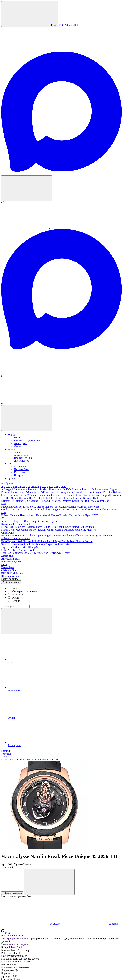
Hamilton (15, 515)
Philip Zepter (85, 536)
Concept (61, 498)
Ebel (4, 504)
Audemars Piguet (108, 489)
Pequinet (57, 536)
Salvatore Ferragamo (12, 544)
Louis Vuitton (87, 527)
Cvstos (97, 498)
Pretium (26, 538)
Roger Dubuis (62, 541)
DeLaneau (56, 501)
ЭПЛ (4, 573)
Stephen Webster (55, 544)
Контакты (19, 472)
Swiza (67, 544)
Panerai (5, 536)
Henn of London (60, 515)
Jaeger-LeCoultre (23, 521)
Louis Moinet (72, 527)
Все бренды (8, 483)
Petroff (74, 536)
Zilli (11, 556)
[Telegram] (74, 50)
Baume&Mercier (28, 492)
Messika (59, 530)
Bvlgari (117, 492)
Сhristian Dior (9, 570)
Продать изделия (23, 458)
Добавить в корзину (12, 893)
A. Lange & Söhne (11, 489)
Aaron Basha (28, 489)
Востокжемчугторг (12, 562)
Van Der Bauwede (54, 553)
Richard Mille (31, 541)
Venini (67, 553)
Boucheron (82, 492)
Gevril (19, 510)
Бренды (12, 478)
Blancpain (54, 492)
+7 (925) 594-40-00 (69, 25)
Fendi (16, 507)
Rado (4, 541)
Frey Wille (93, 507)
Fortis (22, 507)
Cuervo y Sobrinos (83, 498)
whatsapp (31, 924)
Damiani (6, 501)
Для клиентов (22, 461)
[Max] (61, 171)
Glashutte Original (51, 510)
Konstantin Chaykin (12, 524)
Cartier (42, 495)
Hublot (81, 515)
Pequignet (47, 536)
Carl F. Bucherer (10, 495)
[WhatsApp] (26, 50)
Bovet (91, 492)
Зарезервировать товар (14, 938)
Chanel (79, 495)
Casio (58, 495)
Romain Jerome (84, 541)
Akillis (39, 489)
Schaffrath (29, 544)
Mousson (91, 530)
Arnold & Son (92, 489)
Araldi (81, 489)
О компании (21, 466)
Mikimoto (70, 530)
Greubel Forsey (87, 510)
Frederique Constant (77, 507)
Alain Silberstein (51, 489)
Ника (4, 564)
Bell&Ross (43, 492)
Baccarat (6, 492)
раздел (11, 582)
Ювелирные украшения (27, 440)
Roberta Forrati (46, 541)
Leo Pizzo (20, 527)
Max (6, 933)
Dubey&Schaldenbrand (97, 501)
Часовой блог (21, 469)
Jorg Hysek (51, 521)
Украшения (65, 678)
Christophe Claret (47, 498)
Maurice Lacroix (38, 530)
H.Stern (6, 515)
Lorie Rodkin (58, 527)
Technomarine (20, 547)
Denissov (67, 501)
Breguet (99, 492)
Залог (17, 452)
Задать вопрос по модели (15, 944)
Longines (31, 527)
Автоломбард (21, 455)
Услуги (12, 449)
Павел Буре (7, 567)
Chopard (105, 495)
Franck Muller (45, 507)
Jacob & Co (8, 521)
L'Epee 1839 (8, 527)
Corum (69, 498)
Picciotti (104, 536)
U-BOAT (6, 550)
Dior (82, 501)
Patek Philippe (34, 536)
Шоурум (19, 475)
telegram (89, 924)
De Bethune (17, 501)
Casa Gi (50, 495)
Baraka (15, 492)
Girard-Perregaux (32, 510)
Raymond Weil (15, 541)
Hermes (73, 515)
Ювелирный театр (11, 576)
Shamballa (40, 544)
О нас (11, 464)
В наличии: (13, 936)
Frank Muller (59, 507)
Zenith (5, 556)
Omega (5, 533)
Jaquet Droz (39, 521)
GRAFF (66, 510)
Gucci (109, 510)
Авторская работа (11, 559)
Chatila (87, 495)
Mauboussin (22, 530)
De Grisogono (31, 501)
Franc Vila (31, 507)
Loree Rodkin (43, 527)
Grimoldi (100, 510)
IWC (4, 518)
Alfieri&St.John (69, 489)
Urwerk (31, 550)
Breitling (108, 492)
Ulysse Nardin (19, 550)
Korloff (26, 524)
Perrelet (66, 536)
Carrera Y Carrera (28, 495)
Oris (12, 533)
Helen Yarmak (44, 515)
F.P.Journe (7, 507)
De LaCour (45, 501)
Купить (12, 435)
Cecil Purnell (68, 495)
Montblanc (81, 530)
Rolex (73, 541)
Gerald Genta (8, 510)
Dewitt (76, 501)
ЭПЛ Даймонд (15, 573)
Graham (74, 510)
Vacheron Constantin (12, 553)
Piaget (96, 536)
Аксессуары (21, 443)
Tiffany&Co (34, 547)
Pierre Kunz (16, 538)
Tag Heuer (7, 547)
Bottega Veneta (68, 492)
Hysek (89, 515)
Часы (17, 438)
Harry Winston (28, 515)
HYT (95, 515)
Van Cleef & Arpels (34, 553)
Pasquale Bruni (18, 536)
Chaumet (96, 495)
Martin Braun (9, 530)
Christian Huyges (28, 498)
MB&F (51, 530)
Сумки (18, 446)
